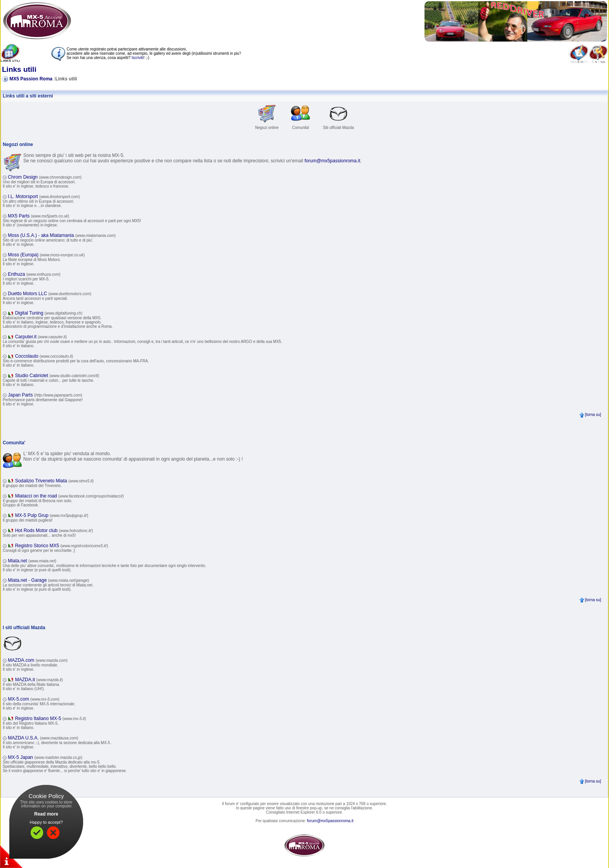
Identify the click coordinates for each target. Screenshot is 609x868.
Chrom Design (45, 177)
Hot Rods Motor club (54, 531)
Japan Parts (45, 395)
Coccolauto (44, 356)
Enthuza (34, 274)
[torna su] (590, 415)
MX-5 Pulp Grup (52, 515)
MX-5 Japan (45, 757)
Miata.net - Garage (48, 580)
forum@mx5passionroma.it (332, 161)
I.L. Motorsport (44, 197)
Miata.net (32, 561)
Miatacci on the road (70, 496)
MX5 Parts (38, 216)
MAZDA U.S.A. (43, 738)
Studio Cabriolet (57, 376)
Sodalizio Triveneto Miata (54, 481)
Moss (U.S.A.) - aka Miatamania (62, 235)
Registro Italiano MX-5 (51, 718)
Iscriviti (138, 58)
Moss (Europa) (46, 255)
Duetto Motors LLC (50, 294)
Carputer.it (41, 337)
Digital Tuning (49, 313)
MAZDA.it (39, 680)
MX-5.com (34, 699)
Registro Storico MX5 (62, 546)
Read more (46, 814)
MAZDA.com (38, 660)
